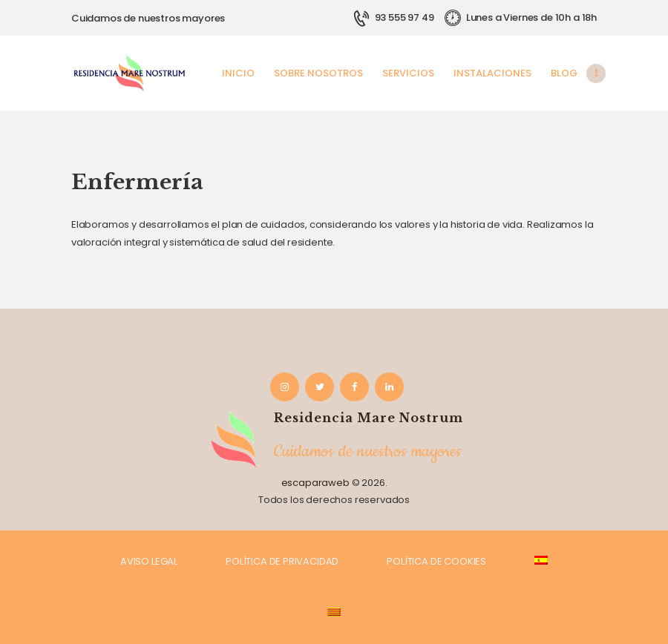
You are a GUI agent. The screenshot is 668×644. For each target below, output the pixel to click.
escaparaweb (315, 483)
